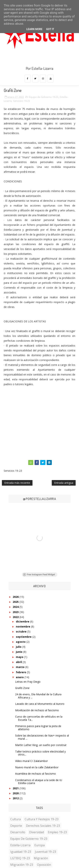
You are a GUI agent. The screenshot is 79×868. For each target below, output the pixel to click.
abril (19, 662)
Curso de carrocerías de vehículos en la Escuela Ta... (39, 718)
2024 (16, 607)
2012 (16, 798)
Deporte (16, 826)
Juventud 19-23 (45, 852)
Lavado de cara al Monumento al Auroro (40, 704)
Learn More (34, 29)
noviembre (23, 626)
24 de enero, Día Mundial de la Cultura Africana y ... (38, 696)
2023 (16, 612)
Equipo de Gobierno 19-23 (44, 97)
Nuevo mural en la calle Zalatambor (37, 767)
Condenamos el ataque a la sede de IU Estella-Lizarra (39, 782)
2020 (16, 793)
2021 (16, 788)
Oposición (44, 865)
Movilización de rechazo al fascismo (37, 710)
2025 (16, 602)
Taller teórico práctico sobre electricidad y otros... (40, 753)
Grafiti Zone (22, 688)
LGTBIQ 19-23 (20, 858)
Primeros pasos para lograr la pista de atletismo (38, 728)
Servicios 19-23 (21, 101)
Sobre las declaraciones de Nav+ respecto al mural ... (42, 737)
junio (20, 652)
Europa (39, 845)
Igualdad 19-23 (21, 852)
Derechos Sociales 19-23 (43, 826)
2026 (16, 597)
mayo (20, 657)
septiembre (24, 637)
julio (19, 647)
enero (20, 677)
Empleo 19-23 (57, 832)
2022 (16, 617)
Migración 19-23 (22, 865)
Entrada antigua (64, 483)
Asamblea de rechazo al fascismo (35, 774)
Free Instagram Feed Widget (39, 575)
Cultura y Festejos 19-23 (42, 819)
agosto (21, 642)
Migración (41, 858)
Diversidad (37, 832)
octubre (22, 632)
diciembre (23, 621)
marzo (21, 667)
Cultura (16, 819)
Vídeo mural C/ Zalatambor (31, 761)
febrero (21, 672)
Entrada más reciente (17, 483)
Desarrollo (18, 832)
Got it (50, 29)
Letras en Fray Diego (28, 682)
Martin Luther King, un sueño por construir (41, 745)
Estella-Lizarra (20, 845)
